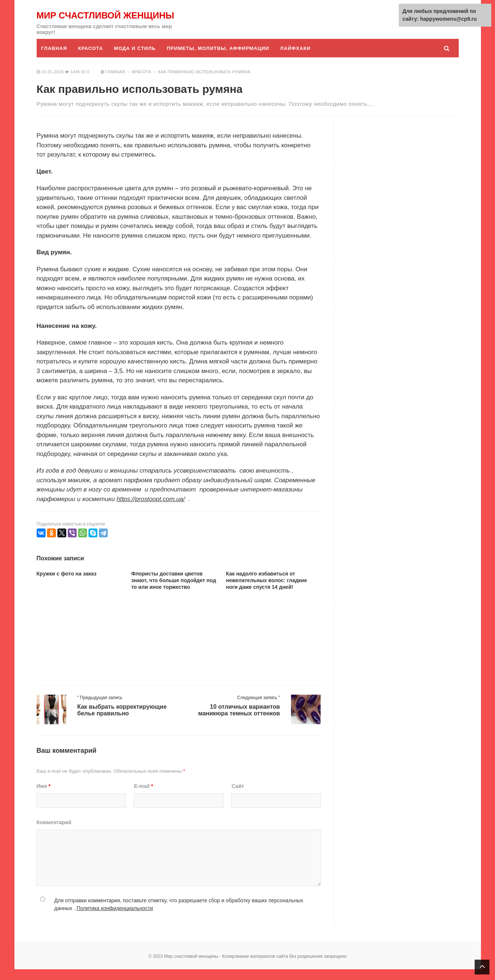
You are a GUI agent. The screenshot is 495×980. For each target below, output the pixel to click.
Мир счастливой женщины (82, 21)
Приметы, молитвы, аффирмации (219, 59)
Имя (44, 797)
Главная (54, 59)
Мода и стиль (136, 59)
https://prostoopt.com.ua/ (151, 510)
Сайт (238, 797)
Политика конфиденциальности (115, 919)
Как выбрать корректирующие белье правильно (122, 721)
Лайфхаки (297, 59)
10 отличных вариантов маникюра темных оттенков (239, 721)
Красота (91, 59)
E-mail (143, 797)
